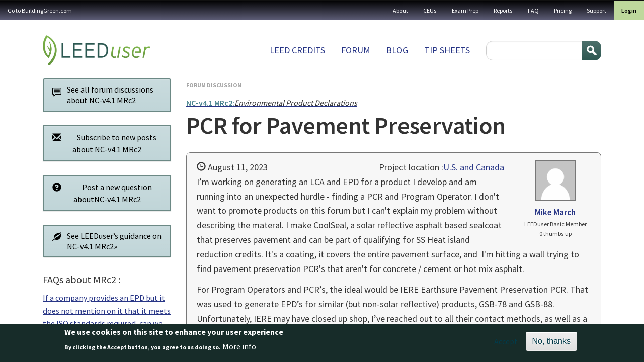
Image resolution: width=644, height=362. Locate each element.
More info (239, 349)
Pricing (563, 10)
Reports (503, 10)
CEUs (430, 10)
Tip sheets (447, 50)
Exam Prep (465, 10)
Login (629, 10)
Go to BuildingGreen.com (40, 10)
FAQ (533, 10)
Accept (506, 344)
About (400, 10)
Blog (397, 50)
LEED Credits (297, 50)
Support (596, 10)
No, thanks (551, 344)
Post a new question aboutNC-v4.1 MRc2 (99, 193)
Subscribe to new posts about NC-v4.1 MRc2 (102, 143)
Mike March (555, 212)
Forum (356, 50)
